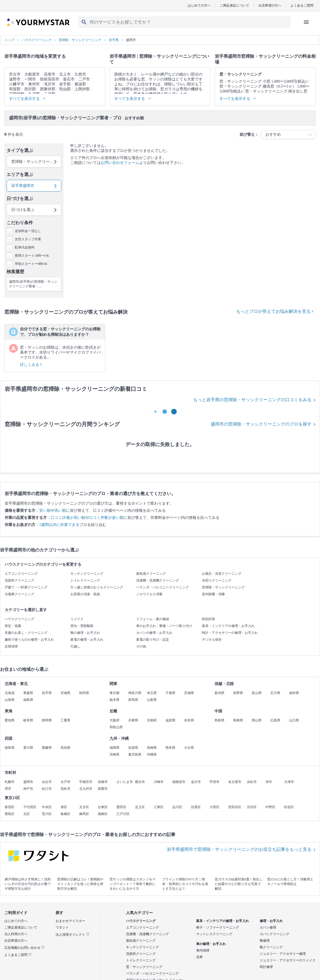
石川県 (275, 693)
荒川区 (47, 814)
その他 (141, 646)
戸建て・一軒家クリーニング (26, 587)
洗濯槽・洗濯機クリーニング (158, 580)
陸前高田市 (50, 79)
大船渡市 (32, 74)
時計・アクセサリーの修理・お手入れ (230, 633)
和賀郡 (15, 89)
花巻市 (50, 74)
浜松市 (252, 782)
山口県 (294, 720)
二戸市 (84, 79)
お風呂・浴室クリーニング (222, 574)
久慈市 (80, 74)
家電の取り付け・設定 (153, 640)
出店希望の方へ (270, 5)
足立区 (140, 807)
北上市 (65, 74)
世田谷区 (235, 807)
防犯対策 (208, 619)
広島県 (275, 720)
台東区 (103, 807)
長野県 (238, 693)
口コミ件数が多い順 (106, 518)
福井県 (294, 693)
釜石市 (69, 79)
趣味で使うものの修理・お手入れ (29, 640)
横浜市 (140, 782)
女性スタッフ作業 (28, 239)
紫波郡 (80, 84)
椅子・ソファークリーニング (218, 927)
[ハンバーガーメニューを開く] (306, 22)
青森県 (28, 693)
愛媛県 (47, 748)
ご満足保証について (235, 5)
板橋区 (65, 814)
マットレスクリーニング (214, 934)
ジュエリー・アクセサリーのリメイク (288, 960)
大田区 (215, 807)
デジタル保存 (212, 640)
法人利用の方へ (16, 934)
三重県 (65, 720)
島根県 (238, 720)
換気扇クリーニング (151, 574)
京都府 (152, 720)
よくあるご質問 (302, 5)
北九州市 (86, 789)
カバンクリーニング (275, 934)
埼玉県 (152, 693)
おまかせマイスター (70, 921)
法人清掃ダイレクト (72, 935)
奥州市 (34, 84)
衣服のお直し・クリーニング (26, 633)
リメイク (77, 619)
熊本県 (170, 748)
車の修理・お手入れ (211, 944)
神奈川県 (135, 693)
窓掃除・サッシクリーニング (223, 587)
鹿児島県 (135, 754)
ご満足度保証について (21, 927)
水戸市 (65, 782)
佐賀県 (133, 748)
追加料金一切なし (28, 231)
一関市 (30, 79)
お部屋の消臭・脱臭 (85, 594)
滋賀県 (170, 720)
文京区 (84, 807)
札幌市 (10, 782)
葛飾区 (103, 814)
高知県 (65, 748)
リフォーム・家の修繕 (153, 619)
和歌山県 (116, 727)
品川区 (177, 807)
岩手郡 (65, 84)
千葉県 (170, 693)
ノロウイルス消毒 (149, 594)
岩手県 (47, 693)
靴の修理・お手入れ (85, 633)
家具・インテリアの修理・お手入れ (228, 626)
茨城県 (189, 693)
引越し (75, 646)
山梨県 (152, 700)
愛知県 (10, 720)
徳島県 (10, 748)
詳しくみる (31, 365)
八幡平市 (17, 84)
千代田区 (30, 807)
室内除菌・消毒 (213, 594)
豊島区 (10, 814)
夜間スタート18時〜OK (32, 256)
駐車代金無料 (25, 247)
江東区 (159, 807)
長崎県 (152, 748)
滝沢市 (50, 84)
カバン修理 (268, 927)
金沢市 (196, 782)
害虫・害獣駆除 (82, 626)
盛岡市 (28, 782)
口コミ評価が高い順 (68, 518)
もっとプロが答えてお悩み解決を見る (275, 311)
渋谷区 (252, 807)
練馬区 (84, 814)
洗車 (199, 957)
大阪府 (115, 720)
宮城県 (65, 693)
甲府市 (215, 782)
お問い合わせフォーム (120, 163)
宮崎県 (115, 754)
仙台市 (47, 782)
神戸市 (28, 789)
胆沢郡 (30, 89)
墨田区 (121, 807)
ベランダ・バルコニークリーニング (162, 587)
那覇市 (103, 789)
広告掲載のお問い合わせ (25, 948)
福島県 (28, 700)
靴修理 (265, 941)
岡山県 (257, 720)
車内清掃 (203, 950)
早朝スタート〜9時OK (31, 264)
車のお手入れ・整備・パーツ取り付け (164, 626)
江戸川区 (123, 814)
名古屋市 (235, 782)
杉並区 (289, 807)
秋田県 (84, 693)
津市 (269, 782)
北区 (27, 814)
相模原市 (179, 782)
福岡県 (115, 748)
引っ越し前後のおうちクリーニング (97, 587)
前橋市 (103, 782)
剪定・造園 (13, 626)
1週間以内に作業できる (59, 525)
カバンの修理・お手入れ (154, 633)
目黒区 (196, 807)
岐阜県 (28, 720)
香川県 (28, 748)
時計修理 (266, 967)
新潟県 (219, 693)
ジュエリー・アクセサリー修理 (283, 954)
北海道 (10, 693)
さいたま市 (125, 782)
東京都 (115, 693)
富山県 (257, 693)
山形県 (10, 700)
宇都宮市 (86, 782)
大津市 (289, 782)
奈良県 (189, 720)
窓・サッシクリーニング (144, 967)
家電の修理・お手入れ (87, 640)
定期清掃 (11, 646)
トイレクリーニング (85, 580)
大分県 (189, 748)
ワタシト (62, 927)
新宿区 (10, 807)
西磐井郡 (48, 89)
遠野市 (15, 79)
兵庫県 (133, 720)
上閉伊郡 (82, 89)
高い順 (60, 511)
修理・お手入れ (271, 921)
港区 (64, 807)
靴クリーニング (271, 947)
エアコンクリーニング (21, 574)
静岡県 (47, 720)
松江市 (47, 789)
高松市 (65, 789)
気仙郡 (65, 89)
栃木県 (115, 700)
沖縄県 (152, 754)
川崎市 (159, 782)
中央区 (47, 807)
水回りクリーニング (217, 580)
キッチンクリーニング (87, 574)
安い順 (45, 511)
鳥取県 (219, 720)
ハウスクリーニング (19, 619)
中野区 (270, 807)
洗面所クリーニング (19, 580)
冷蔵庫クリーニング (19, 594)
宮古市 (15, 74)
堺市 (8, 789)
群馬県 (133, 700)
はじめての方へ (199, 5)
